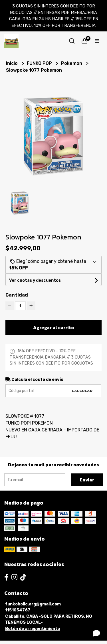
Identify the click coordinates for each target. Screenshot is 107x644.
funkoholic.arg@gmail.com (33, 604)
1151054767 (18, 610)
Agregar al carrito (54, 327)
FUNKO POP (40, 63)
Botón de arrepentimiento (33, 629)
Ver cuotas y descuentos (35, 280)
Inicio (12, 63)
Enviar (87, 480)
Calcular (82, 391)
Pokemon (72, 63)
